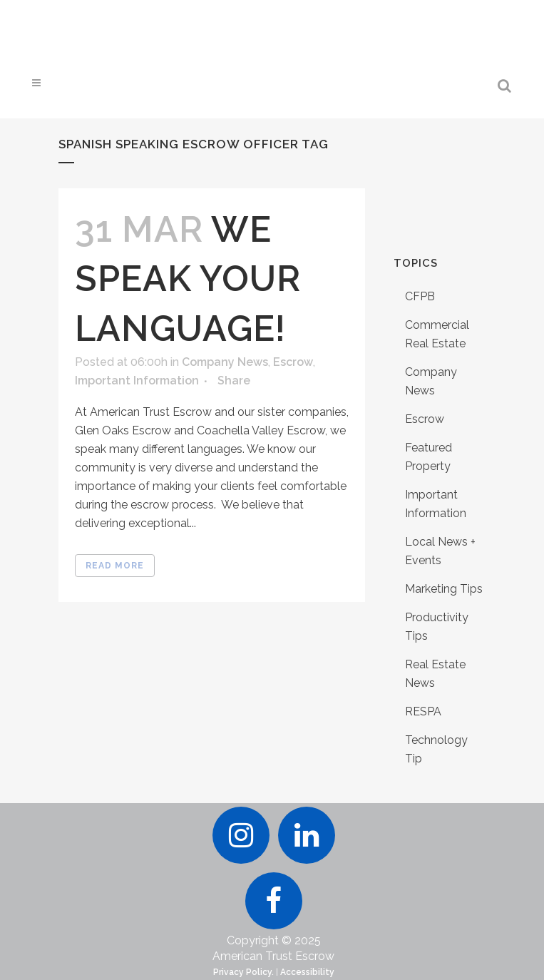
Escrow (293, 362)
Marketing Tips (444, 589)
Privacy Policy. (243, 972)
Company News (225, 362)
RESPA (423, 711)
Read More (115, 566)
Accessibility (307, 972)
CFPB (420, 296)
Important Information (137, 381)
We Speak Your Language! (188, 279)
